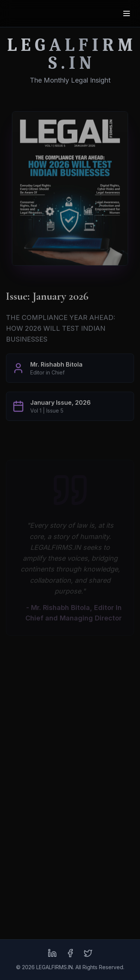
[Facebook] (70, 953)
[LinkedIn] (52, 953)
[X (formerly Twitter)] (88, 953)
